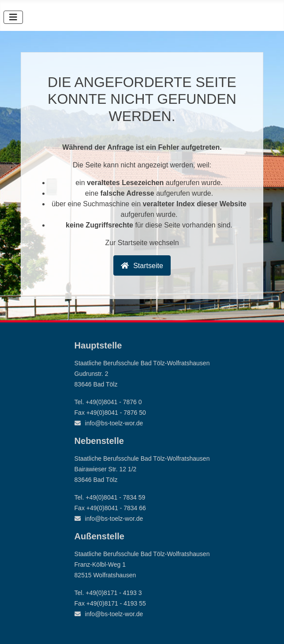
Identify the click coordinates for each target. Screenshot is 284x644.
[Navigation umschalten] (13, 17)
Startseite (148, 266)
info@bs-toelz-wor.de (114, 423)
